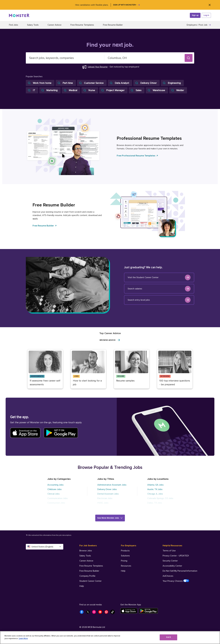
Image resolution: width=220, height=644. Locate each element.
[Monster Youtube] (101, 613)
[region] (110, 638)
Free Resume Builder (113, 25)
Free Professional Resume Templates (137, 156)
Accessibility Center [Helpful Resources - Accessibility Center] (172, 566)
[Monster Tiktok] (113, 613)
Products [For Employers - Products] (125, 551)
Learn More (23, 639)
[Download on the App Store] (130, 611)
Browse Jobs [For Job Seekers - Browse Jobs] (86, 551)
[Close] (210, 5)
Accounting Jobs (55, 485)
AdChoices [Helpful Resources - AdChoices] (168, 576)
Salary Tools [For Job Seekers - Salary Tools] (85, 556)
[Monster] (19, 15)
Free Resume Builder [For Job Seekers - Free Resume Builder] (89, 571)
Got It (168, 637)
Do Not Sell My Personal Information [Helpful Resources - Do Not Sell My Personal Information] (180, 571)
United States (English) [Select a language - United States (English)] (45, 547)
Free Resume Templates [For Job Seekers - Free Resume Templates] (91, 566)
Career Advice (55, 25)
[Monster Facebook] (82, 613)
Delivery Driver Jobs (107, 489)
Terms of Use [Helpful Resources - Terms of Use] (169, 551)
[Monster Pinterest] (107, 613)
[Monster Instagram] (95, 613)
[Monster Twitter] (89, 613)
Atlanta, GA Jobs (155, 485)
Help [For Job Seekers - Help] (82, 586)
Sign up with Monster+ (127, 5)
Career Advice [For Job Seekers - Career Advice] (86, 561)
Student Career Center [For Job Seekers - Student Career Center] (90, 581)
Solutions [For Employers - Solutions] (125, 556)
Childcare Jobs (55, 489)
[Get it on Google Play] (149, 611)
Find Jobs (14, 25)
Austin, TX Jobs (155, 489)
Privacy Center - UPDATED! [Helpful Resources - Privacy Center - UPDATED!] (176, 556)
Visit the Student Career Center (159, 277)
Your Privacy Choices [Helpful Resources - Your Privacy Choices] (176, 581)
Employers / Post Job (199, 25)
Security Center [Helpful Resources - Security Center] (170, 561)
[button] (189, 58)
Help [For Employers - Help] (123, 571)
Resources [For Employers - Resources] (126, 566)
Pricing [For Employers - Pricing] (124, 561)
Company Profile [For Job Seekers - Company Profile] (87, 576)
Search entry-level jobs (159, 300)
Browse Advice (110, 340)
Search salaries (159, 289)
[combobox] (65, 58)
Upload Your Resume (98, 67)
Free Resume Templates (82, 25)
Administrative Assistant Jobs (112, 485)
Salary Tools (33, 25)
